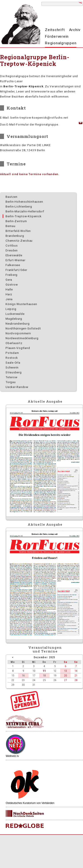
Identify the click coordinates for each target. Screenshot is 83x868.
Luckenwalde (15, 314)
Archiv (75, 30)
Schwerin (12, 367)
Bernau (11, 226)
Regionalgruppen (61, 43)
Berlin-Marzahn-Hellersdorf (25, 211)
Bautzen (11, 197)
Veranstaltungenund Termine (45, 649)
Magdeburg (14, 319)
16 (23, 675)
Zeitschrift (55, 30)
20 (66, 675)
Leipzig (11, 309)
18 (44, 675)
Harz (9, 294)
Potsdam (12, 353)
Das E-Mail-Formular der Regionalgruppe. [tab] (29, 124)
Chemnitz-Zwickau (19, 241)
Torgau (11, 382)
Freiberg (12, 275)
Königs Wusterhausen (21, 304)
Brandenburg (15, 236)
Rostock (12, 358)
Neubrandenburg (18, 323)
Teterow (11, 377)
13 (66, 671)
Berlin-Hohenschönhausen (24, 202)
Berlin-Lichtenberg (19, 206)
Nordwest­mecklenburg (22, 338)
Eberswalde (14, 255)
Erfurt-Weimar (15, 260)
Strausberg (14, 372)
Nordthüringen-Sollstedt (23, 328)
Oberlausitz (14, 343)
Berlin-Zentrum (16, 221)
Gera (9, 280)
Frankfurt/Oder (16, 270)
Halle (9, 289)
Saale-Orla (13, 362)
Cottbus (12, 245)
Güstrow (12, 284)
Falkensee (13, 265)
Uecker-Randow (17, 387)
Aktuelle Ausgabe (45, 401)
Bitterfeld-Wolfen (18, 231)
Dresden (12, 250)
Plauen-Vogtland (18, 348)
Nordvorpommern (18, 333)
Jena (9, 299)
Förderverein (57, 36)
